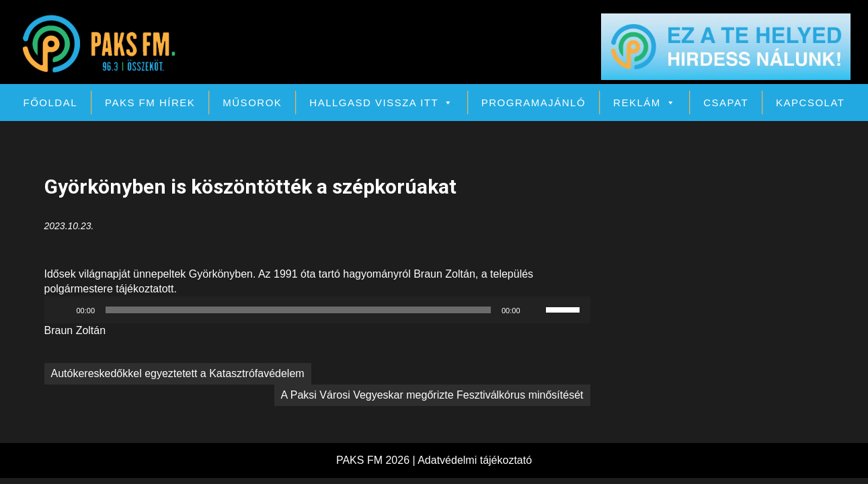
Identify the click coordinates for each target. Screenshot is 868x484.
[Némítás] (535, 310)
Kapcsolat (810, 103)
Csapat (726, 103)
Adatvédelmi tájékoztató (475, 460)
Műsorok (252, 103)
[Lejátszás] (62, 310)
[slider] (298, 310)
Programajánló (534, 103)
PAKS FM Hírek (150, 103)
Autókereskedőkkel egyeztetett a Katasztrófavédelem (178, 373)
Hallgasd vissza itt (381, 103)
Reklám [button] (644, 103)
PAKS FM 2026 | (377, 460)
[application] (317, 310)
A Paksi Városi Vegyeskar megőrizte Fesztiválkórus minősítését (432, 395)
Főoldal (51, 103)
